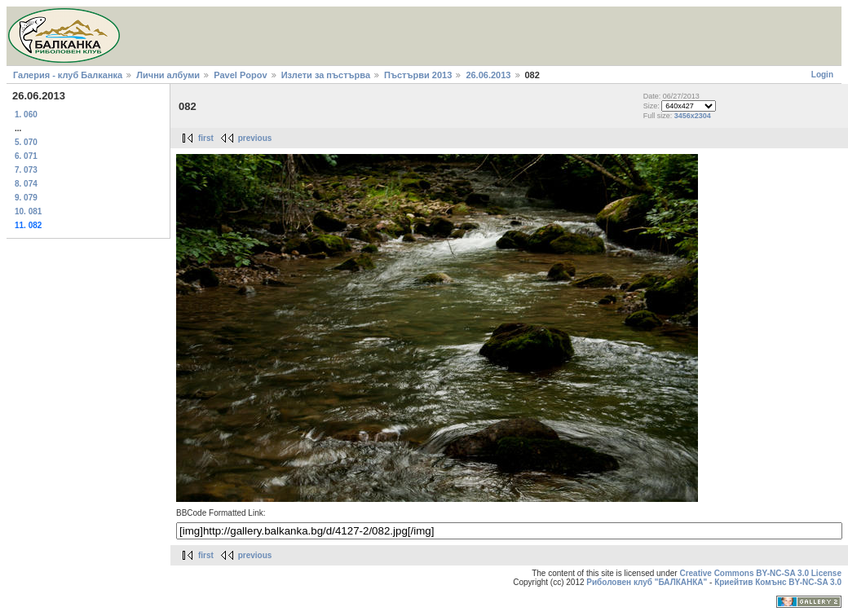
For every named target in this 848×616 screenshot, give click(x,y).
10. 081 (28, 211)
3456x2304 (693, 116)
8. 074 (26, 184)
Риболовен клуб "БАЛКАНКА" (647, 582)
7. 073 (26, 170)
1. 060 (26, 114)
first (206, 138)
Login (822, 75)
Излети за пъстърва (326, 75)
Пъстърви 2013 (418, 75)
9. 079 (26, 198)
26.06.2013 (488, 75)
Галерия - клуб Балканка (68, 75)
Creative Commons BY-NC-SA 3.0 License (760, 573)
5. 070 (26, 142)
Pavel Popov (240, 75)
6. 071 (26, 156)
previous (255, 138)
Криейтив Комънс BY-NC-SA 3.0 (778, 582)
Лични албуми (168, 75)
